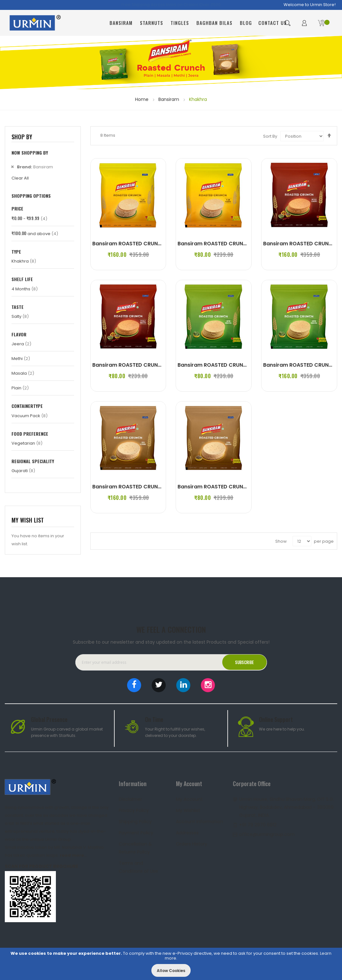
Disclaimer (130, 799)
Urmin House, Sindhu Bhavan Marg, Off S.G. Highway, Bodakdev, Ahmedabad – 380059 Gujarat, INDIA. (287, 807)
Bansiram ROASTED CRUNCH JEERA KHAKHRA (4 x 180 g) (164, 487)
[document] (171, 964)
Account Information (199, 822)
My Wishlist (188, 810)
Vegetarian (27, 443)
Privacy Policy (134, 810)
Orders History (192, 844)
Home (142, 99)
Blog (246, 23)
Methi (21, 359)
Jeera (21, 344)
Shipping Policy (135, 822)
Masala (23, 373)
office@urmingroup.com (267, 834)
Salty (20, 316)
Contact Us (273, 23)
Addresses (187, 833)
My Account (189, 799)
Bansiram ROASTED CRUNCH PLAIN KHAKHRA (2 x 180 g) (249, 244)
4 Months (25, 289)
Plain (20, 388)
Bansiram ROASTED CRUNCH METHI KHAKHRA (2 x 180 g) (249, 365)
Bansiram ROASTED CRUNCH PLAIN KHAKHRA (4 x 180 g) (164, 244)
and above (35, 234)
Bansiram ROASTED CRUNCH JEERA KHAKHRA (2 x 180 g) (249, 487)
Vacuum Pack (30, 416)
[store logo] (35, 23)
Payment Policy (136, 833)
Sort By (270, 136)
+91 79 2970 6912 (258, 825)
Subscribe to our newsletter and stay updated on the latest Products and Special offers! (171, 642)
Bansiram (169, 99)
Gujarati (23, 471)
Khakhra (24, 261)
